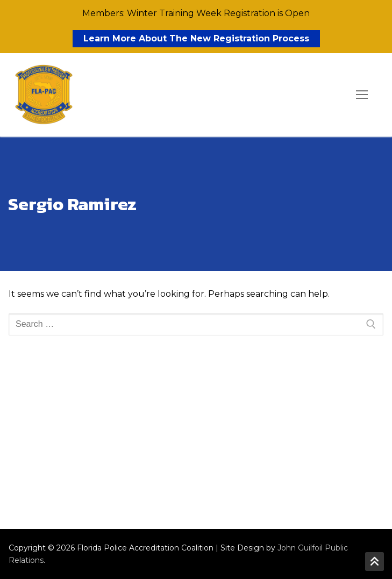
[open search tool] (331, 95)
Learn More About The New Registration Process (196, 38)
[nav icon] (362, 95)
